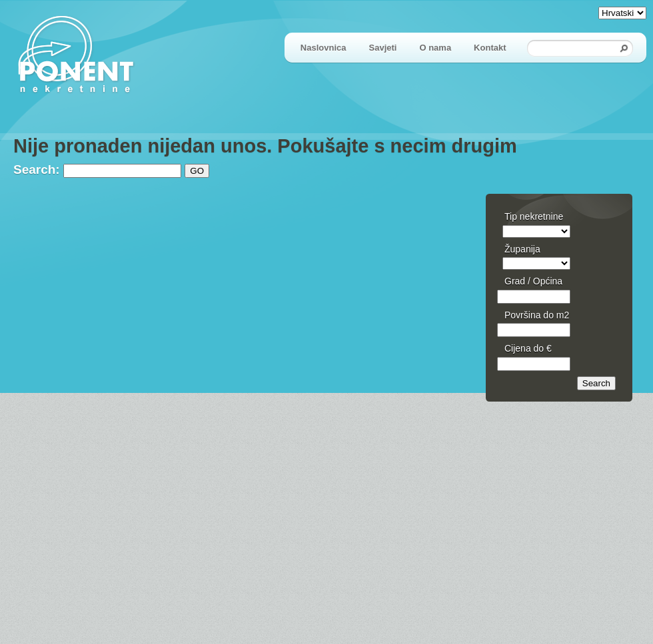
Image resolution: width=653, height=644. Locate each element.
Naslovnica (324, 48)
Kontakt (490, 48)
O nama (435, 48)
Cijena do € (528, 348)
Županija (522, 249)
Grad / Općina (533, 281)
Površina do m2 (537, 315)
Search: (37, 169)
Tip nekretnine (534, 216)
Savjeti (383, 48)
